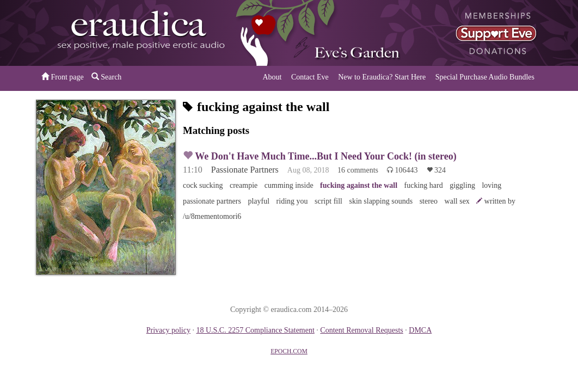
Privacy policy (168, 330)
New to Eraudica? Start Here (382, 77)
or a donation (487, 33)
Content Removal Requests (361, 330)
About (272, 77)
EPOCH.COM (289, 351)
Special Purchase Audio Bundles (485, 77)
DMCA (420, 330)
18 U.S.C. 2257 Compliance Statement (255, 330)
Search (107, 77)
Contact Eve (310, 77)
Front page (63, 77)
